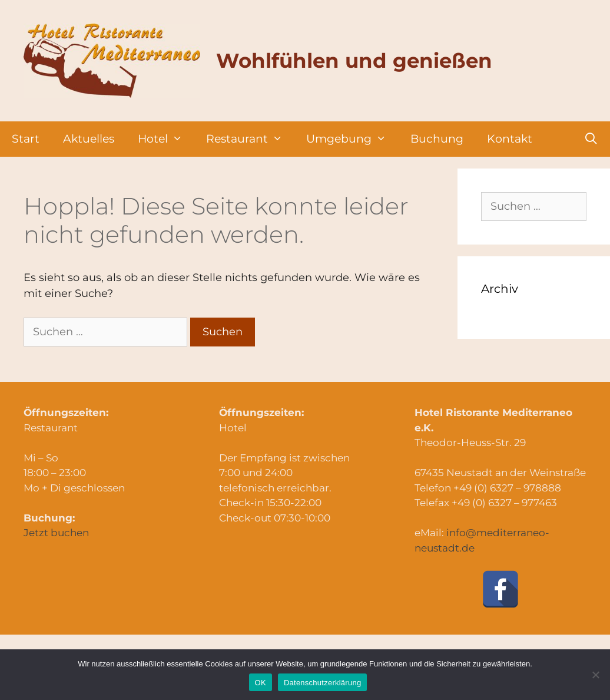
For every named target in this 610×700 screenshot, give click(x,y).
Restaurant (250, 139)
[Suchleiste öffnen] (591, 139)
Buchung (437, 139)
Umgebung (352, 139)
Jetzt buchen (56, 533)
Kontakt (510, 139)
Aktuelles (89, 139)
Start (26, 139)
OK (261, 683)
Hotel (166, 139)
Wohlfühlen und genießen (354, 61)
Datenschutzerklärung (322, 683)
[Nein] (595, 675)
